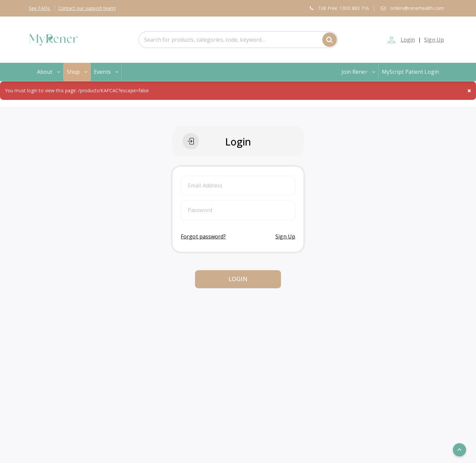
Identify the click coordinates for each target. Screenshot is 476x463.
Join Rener (359, 72)
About (49, 72)
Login (408, 40)
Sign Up (434, 40)
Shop (78, 72)
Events (107, 72)
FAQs (40, 8)
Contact (87, 8)
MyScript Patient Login (410, 72)
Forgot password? (203, 236)
